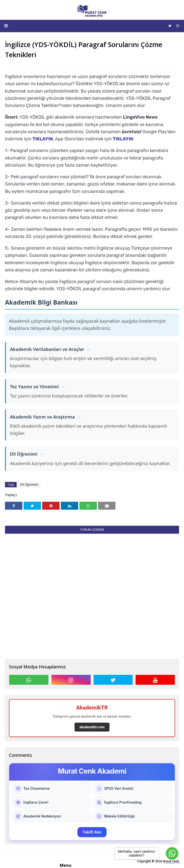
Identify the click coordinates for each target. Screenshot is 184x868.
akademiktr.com (92, 727)
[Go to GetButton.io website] (172, 863)
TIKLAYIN (43, 139)
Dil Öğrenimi (29, 485)
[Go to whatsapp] (172, 853)
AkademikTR (92, 708)
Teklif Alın (92, 832)
